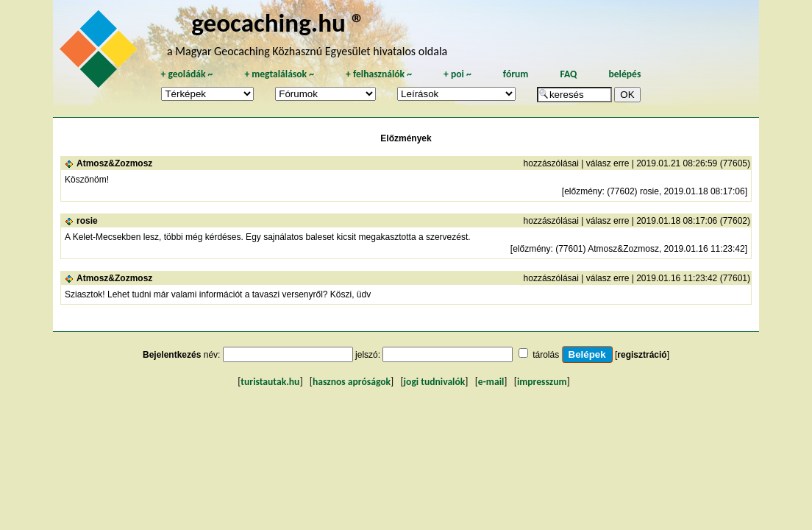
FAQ (568, 74)
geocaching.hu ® (278, 22)
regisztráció (642, 355)
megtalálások (279, 74)
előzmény (583, 191)
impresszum (542, 382)
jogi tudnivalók (435, 382)
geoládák (186, 74)
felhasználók (379, 74)
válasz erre (608, 163)
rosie (87, 221)
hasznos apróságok (352, 382)
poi (457, 74)
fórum (516, 74)
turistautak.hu (270, 382)
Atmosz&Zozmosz (114, 163)
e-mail (491, 382)
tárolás (546, 355)
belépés (624, 74)
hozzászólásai (551, 163)
